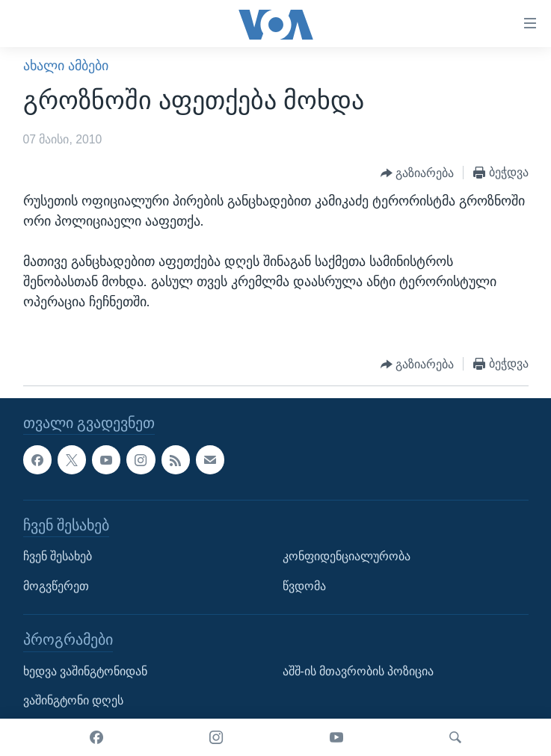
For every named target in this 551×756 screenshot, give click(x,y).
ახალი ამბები (66, 66)
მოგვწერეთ (56, 586)
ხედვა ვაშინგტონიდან (85, 671)
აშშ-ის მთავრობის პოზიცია (358, 671)
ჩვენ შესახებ (58, 556)
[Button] (418, 173)
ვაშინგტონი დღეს (73, 700)
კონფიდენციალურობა (347, 556)
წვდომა (304, 586)
